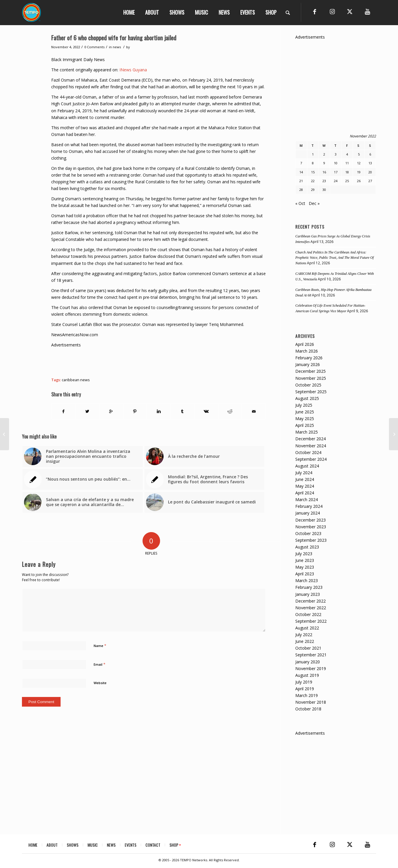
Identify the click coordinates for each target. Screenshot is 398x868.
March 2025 (307, 432)
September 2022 (311, 621)
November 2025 (311, 378)
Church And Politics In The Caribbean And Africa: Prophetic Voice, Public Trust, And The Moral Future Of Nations (334, 258)
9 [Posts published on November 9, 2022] (324, 163)
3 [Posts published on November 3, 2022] (336, 154)
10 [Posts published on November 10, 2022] (336, 163)
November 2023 (311, 527)
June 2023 (305, 560)
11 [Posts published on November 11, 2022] (347, 163)
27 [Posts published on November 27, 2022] (370, 181)
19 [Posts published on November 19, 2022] (359, 172)
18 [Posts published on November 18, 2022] (347, 172)
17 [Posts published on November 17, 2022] (336, 172)
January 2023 (308, 594)
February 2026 (309, 358)
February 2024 (309, 506)
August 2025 (307, 398)
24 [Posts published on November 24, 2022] (336, 181)
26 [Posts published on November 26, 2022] (359, 181)
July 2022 (304, 635)
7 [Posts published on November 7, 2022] (301, 163)
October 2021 (308, 648)
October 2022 (308, 614)
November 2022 (311, 608)
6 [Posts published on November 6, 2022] (370, 154)
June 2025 (305, 412)
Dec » (314, 203)
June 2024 (305, 479)
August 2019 (307, 675)
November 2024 (311, 446)
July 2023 (304, 554)
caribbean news (76, 380)
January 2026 (308, 364)
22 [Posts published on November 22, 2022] (313, 181)
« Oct (300, 203)
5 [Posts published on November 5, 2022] (359, 154)
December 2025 (310, 371)
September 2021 (311, 655)
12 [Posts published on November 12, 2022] (359, 163)
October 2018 (308, 709)
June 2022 (305, 641)
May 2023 (305, 567)
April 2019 (305, 689)
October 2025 (308, 385)
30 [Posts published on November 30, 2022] (324, 190)
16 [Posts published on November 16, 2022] (324, 172)
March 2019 (307, 695)
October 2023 (308, 533)
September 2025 (311, 392)
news (117, 47)
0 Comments (94, 47)
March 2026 (307, 351)
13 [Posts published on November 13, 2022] (370, 163)
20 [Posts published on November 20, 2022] (370, 172)
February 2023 (309, 587)
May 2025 (305, 419)
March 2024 (307, 499)
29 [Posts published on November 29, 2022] (313, 190)
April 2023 (305, 574)
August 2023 (307, 547)
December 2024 (310, 439)
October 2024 (308, 452)
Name (100, 646)
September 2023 (311, 540)
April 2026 (305, 344)
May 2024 (305, 486)
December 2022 (310, 601)
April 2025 (305, 425)
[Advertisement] (158, 361)
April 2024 (305, 493)
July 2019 (304, 682)
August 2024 (307, 466)
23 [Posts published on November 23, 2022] (324, 181)
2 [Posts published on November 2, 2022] (324, 154)
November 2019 (311, 668)
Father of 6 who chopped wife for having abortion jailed (114, 38)
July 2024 (304, 473)
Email (99, 664)
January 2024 (308, 513)
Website (100, 683)
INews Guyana (133, 70)
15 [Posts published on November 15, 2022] (313, 172)
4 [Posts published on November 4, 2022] (347, 154)
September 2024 (311, 459)
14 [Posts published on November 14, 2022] (301, 172)
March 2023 (307, 580)
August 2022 (307, 628)
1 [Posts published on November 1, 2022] (313, 154)
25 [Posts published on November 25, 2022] (347, 181)
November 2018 (311, 702)
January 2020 (308, 662)
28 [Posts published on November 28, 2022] (301, 190)
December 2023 (310, 520)
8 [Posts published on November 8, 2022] (313, 163)
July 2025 (304, 405)
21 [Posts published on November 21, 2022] (301, 181)
